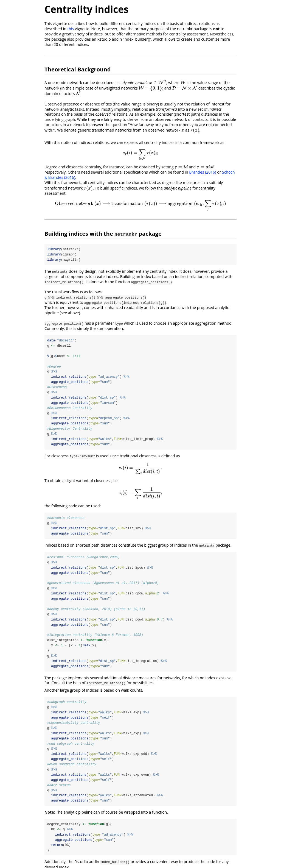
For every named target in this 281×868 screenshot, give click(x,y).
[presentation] (158, 83)
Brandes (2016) (203, 172)
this (71, 29)
